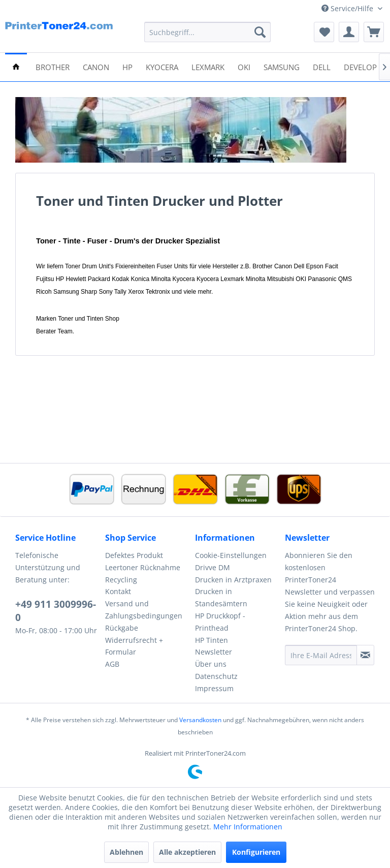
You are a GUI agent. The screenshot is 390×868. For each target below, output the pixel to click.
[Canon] (96, 66)
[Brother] (53, 66)
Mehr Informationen (248, 827)
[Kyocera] (162, 66)
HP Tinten (212, 640)
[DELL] (322, 66)
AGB (112, 664)
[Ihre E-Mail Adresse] (321, 655)
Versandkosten (200, 720)
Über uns (211, 664)
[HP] (127, 66)
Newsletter (214, 652)
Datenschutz (216, 676)
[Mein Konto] (349, 32)
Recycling (121, 580)
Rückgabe (122, 628)
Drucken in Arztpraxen (233, 580)
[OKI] (244, 66)
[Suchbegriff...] (208, 32)
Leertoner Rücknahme (143, 567)
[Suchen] (260, 32)
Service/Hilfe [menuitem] (348, 8)
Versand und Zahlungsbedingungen (144, 610)
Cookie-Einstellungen (231, 555)
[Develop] (360, 66)
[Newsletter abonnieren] (365, 655)
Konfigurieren (256, 852)
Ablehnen (126, 852)
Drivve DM (213, 567)
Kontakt (118, 591)
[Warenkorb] (374, 32)
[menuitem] (208, 32)
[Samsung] (282, 66)
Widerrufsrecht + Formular (134, 646)
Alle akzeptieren (187, 852)
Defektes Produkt (134, 555)
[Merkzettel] (324, 32)
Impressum (214, 688)
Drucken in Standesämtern (221, 597)
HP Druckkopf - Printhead (220, 622)
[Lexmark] (208, 66)
